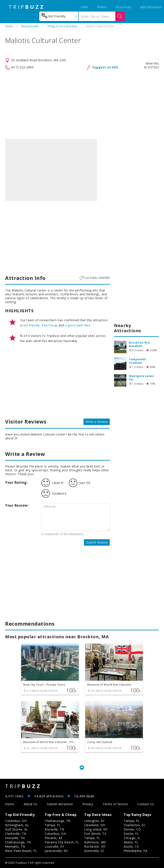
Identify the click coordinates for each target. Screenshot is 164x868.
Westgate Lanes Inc (141, 378)
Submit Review (97, 542)
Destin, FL (131, 834)
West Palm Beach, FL (21, 851)
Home (9, 26)
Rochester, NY (95, 846)
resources (124, 7)
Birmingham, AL (17, 825)
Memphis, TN (15, 846)
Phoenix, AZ (54, 838)
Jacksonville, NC (56, 851)
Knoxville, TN (15, 838)
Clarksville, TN (16, 834)
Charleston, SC (135, 825)
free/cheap (50, 325)
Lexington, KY (94, 821)
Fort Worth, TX (95, 834)
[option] (51, 170)
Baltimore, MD (95, 842)
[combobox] (59, 16)
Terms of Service (115, 804)
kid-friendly (32, 325)
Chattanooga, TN (18, 842)
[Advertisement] (82, 105)
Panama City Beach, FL (62, 842)
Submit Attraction (60, 804)
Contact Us (146, 804)
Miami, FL (131, 842)
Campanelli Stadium (137, 361)
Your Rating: (16, 482)
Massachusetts (30, 26)
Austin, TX (131, 846)
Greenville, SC (94, 851)
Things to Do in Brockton (62, 26)
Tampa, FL (53, 825)
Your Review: (17, 505)
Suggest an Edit (105, 67)
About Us (31, 804)
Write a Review (97, 422)
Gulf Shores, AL (17, 829)
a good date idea (78, 325)
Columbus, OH (16, 821)
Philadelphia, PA (135, 851)
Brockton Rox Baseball (139, 344)
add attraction (151, 7)
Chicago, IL (132, 838)
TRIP (27, 7)
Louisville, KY (54, 846)
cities (85, 7)
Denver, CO (132, 829)
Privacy (88, 804)
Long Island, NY (96, 829)
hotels (102, 7)
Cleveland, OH (95, 825)
